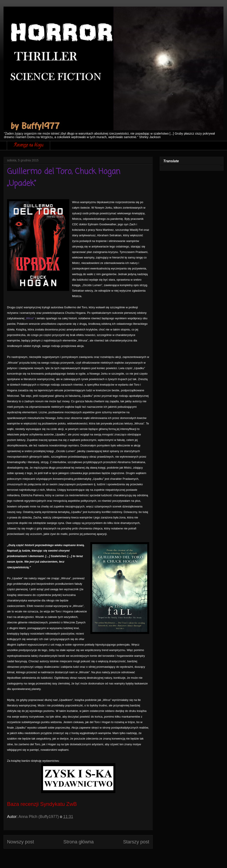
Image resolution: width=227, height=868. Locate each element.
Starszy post (136, 842)
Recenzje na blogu (28, 145)
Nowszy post (20, 842)
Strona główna (78, 842)
